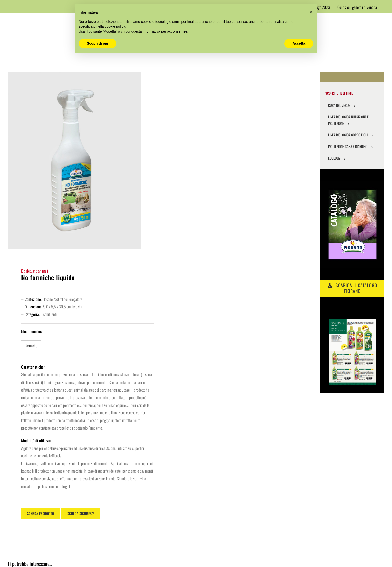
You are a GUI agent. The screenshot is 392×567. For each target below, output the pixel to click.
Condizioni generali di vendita (357, 7)
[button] (311, 12)
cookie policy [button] (115, 26)
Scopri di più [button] (97, 43)
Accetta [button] (299, 43)
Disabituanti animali (35, 271)
